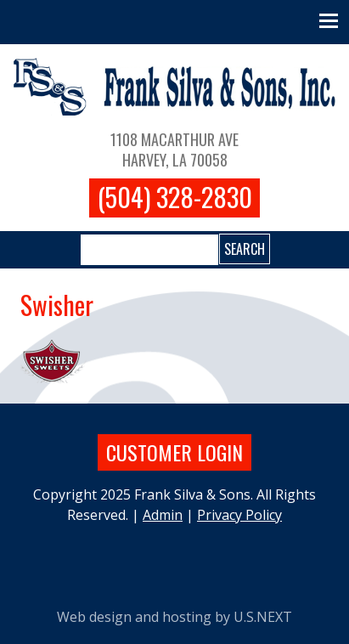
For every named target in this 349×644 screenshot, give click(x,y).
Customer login (174, 452)
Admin (163, 515)
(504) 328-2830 (175, 197)
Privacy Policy (239, 515)
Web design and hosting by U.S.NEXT (174, 617)
